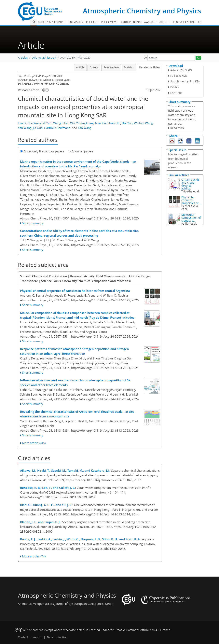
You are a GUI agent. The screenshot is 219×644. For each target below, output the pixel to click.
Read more (178, 128)
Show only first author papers (42, 151)
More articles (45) (34, 443)
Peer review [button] (109, 22)
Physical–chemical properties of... (191, 200)
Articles (23, 58)
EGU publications (184, 22)
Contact (23, 637)
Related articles (150, 67)
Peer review (111, 67)
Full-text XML (179, 76)
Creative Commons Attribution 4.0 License (142, 630)
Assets (94, 67)
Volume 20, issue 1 (44, 58)
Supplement (178, 81)
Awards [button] (150, 22)
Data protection (57, 637)
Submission (76, 22)
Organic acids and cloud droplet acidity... (190, 184)
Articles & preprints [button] (51, 22)
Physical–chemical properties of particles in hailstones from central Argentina (75, 291)
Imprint (37, 637)
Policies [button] (91, 22)
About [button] (164, 22)
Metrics (129, 67)
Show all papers (81, 151)
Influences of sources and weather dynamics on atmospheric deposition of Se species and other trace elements (75, 383)
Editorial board (131, 22)
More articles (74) (34, 556)
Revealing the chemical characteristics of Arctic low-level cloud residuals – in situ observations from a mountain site (77, 414)
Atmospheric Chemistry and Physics (142, 11)
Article (80, 67)
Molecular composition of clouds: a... (191, 218)
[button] (145, 58)
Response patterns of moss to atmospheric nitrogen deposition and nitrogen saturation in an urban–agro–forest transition (75, 351)
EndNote (176, 93)
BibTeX (175, 87)
